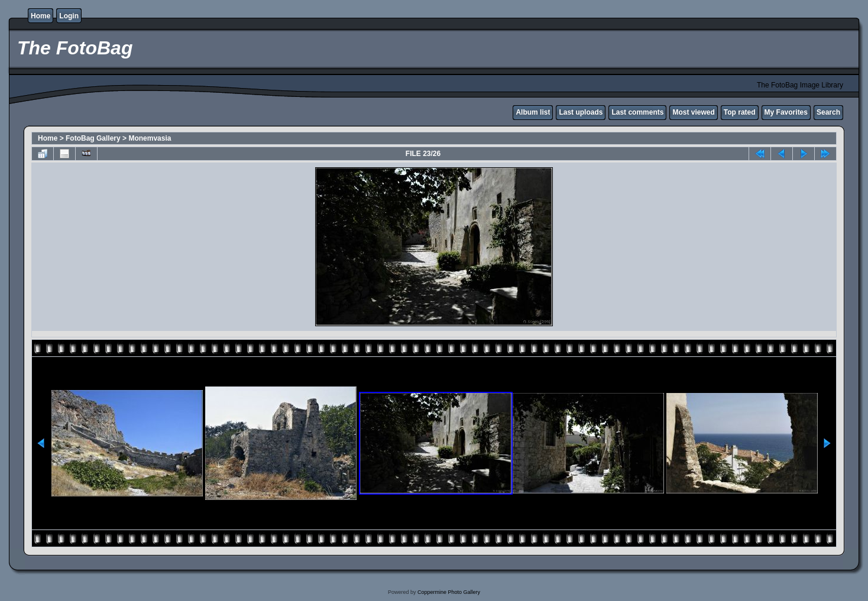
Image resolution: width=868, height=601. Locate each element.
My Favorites (786, 112)
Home (41, 16)
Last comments (637, 112)
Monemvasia (150, 138)
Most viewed (693, 112)
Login (69, 16)
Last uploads (581, 112)
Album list (533, 112)
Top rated (740, 112)
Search (828, 112)
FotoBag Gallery (93, 138)
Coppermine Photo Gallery (449, 592)
